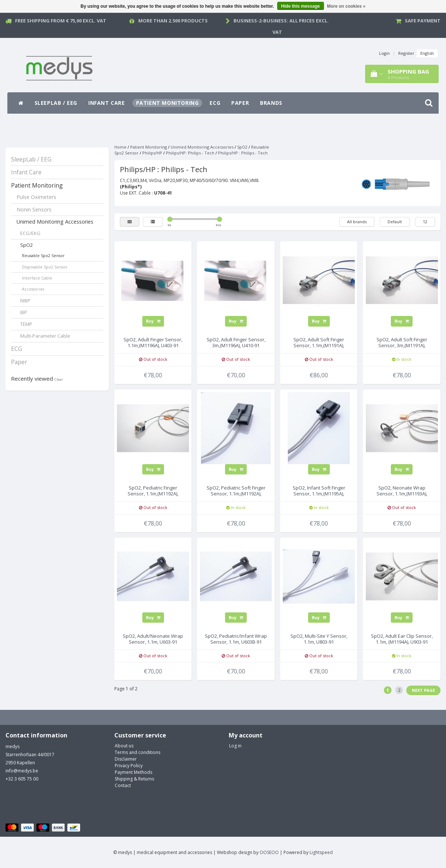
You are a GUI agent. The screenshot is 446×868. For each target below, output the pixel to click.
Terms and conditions (138, 752)
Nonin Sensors (34, 209)
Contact (123, 785)
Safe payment (423, 21)
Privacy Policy (129, 766)
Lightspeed (321, 852)
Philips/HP (152, 153)
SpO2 (27, 245)
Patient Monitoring (167, 103)
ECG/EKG (30, 233)
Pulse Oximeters (36, 197)
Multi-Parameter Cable (45, 336)
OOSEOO (269, 852)
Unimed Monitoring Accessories (55, 222)
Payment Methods (133, 772)
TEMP (26, 324)
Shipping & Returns (134, 779)
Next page (423, 690)
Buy (153, 321)
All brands (357, 222)
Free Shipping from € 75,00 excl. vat (61, 21)
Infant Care (107, 103)
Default (395, 222)
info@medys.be (22, 771)
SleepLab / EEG (56, 103)
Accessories (33, 289)
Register (406, 53)
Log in (235, 746)
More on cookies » (346, 6)
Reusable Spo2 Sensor (43, 255)
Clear (59, 379)
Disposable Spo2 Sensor (45, 267)
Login (384, 53)
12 (425, 222)
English (427, 53)
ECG (215, 103)
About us (124, 746)
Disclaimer (126, 759)
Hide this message (301, 6)
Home (120, 147)
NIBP (25, 300)
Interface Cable (37, 278)
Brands (271, 103)
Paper (240, 103)
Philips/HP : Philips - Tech (243, 153)
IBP (24, 312)
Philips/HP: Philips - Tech (190, 153)
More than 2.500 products (173, 21)
